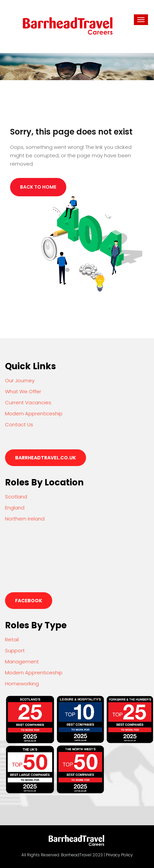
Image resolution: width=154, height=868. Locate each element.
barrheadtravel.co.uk (46, 458)
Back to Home (38, 187)
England (15, 508)
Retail (12, 639)
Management (22, 662)
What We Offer (23, 391)
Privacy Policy (119, 855)
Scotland (16, 497)
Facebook (29, 601)
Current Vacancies (28, 402)
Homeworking (22, 684)
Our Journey (20, 380)
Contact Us (19, 424)
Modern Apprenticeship (34, 413)
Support (15, 650)
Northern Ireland (25, 519)
